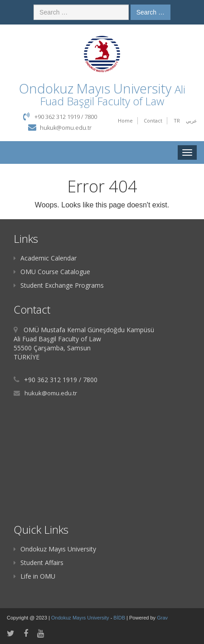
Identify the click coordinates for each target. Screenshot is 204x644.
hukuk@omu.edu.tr (66, 128)
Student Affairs (39, 563)
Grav (162, 618)
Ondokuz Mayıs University (55, 549)
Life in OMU (34, 576)
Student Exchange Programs (59, 285)
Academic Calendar (45, 258)
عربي (192, 120)
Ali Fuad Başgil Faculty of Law (113, 95)
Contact (153, 120)
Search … (151, 12)
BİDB (120, 618)
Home (125, 120)
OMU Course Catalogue (52, 272)
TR (177, 120)
